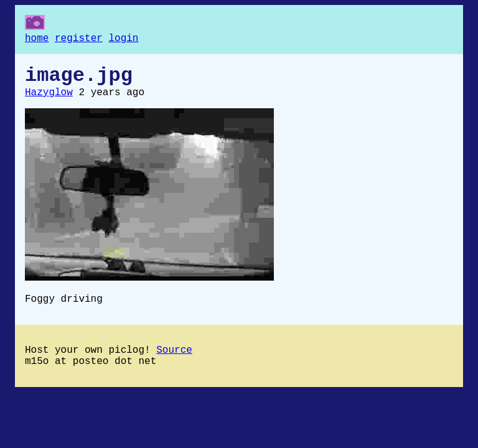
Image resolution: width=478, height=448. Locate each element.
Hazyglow (49, 100)
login (123, 40)
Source (174, 363)
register (79, 40)
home (37, 40)
